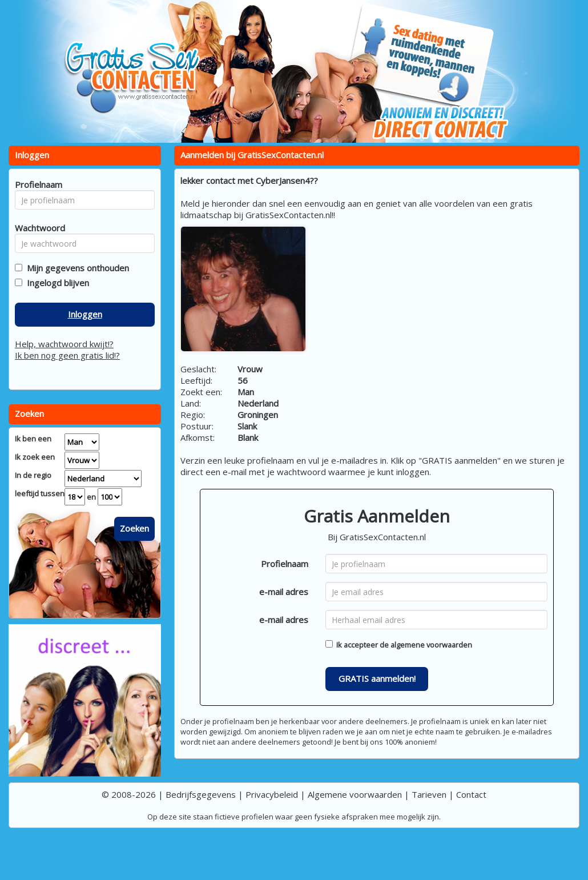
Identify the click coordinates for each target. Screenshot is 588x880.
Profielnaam (285, 564)
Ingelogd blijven (56, 283)
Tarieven (429, 794)
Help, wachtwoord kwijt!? (64, 344)
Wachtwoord (37, 228)
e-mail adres (284, 592)
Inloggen (85, 314)
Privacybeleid (272, 794)
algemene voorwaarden (431, 645)
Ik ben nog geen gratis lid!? (67, 355)
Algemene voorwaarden (355, 794)
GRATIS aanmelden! (377, 678)
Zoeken (134, 528)
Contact (471, 794)
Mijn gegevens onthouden (76, 268)
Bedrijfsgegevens (201, 794)
